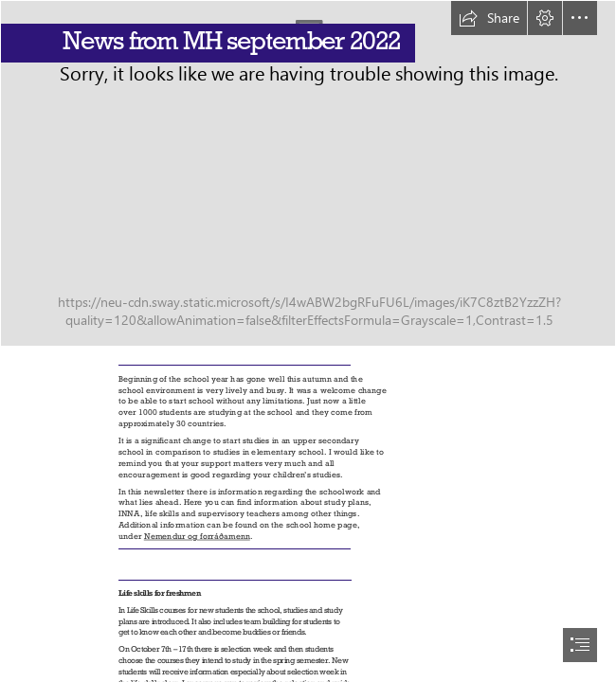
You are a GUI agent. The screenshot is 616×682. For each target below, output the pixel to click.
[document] (308, 341)
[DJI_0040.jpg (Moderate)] (308, 173)
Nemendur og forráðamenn (197, 536)
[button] (489, 18)
